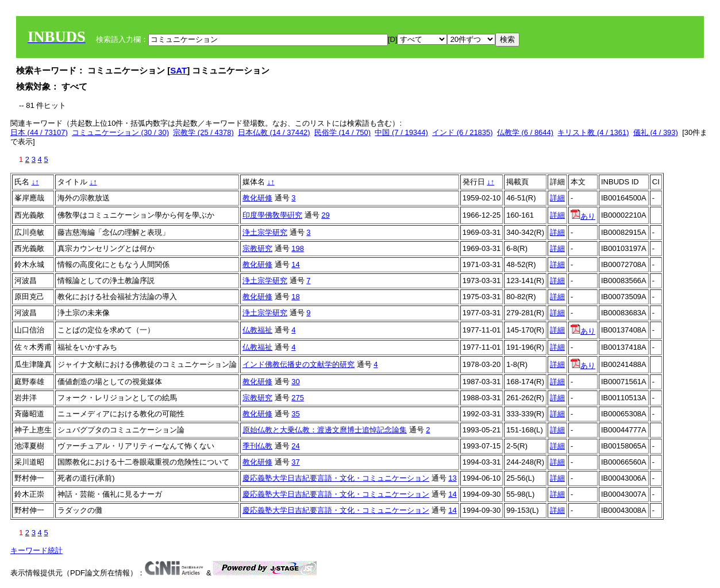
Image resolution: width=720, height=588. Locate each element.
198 (298, 248)
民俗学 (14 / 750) (342, 132)
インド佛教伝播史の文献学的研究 (299, 364)
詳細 (557, 198)
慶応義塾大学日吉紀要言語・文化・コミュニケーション (336, 478)
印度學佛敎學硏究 (272, 215)
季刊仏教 (257, 446)
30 (295, 382)
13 (452, 478)
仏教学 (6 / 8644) (525, 132)
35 (295, 414)
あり (583, 216)
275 (298, 398)
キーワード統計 (36, 550)
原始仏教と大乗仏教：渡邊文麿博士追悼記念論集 (325, 430)
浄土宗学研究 (265, 232)
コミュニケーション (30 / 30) (120, 132)
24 (295, 446)
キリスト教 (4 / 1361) (593, 132)
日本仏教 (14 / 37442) (274, 132)
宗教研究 (257, 248)
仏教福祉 (257, 330)
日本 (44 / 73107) (39, 132)
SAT (178, 70)
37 (295, 462)
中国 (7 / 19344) (401, 132)
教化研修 (257, 198)
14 (295, 264)
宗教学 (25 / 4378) (203, 132)
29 (325, 215)
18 (295, 297)
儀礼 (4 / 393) (656, 132)
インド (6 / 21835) (463, 132)
